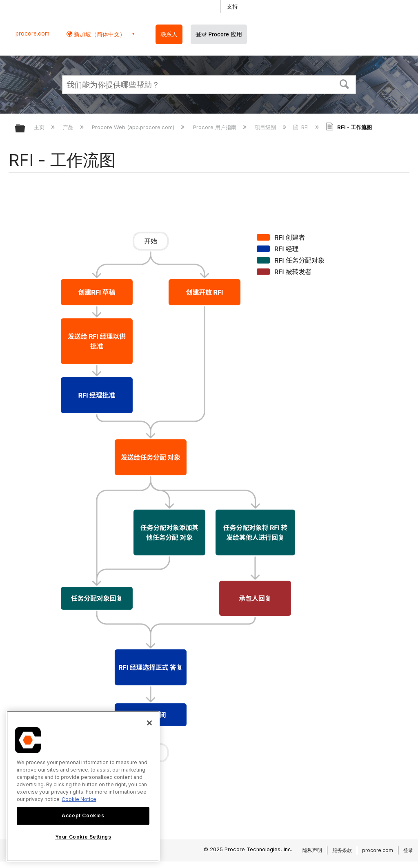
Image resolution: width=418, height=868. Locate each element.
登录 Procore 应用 (219, 34)
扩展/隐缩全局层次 (25, 129)
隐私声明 (312, 850)
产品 (69, 127)
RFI (302, 127)
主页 (40, 127)
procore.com (32, 34)
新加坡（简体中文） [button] (99, 34)
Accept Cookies (83, 815)
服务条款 (342, 850)
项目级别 (266, 127)
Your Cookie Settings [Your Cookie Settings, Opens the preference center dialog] (83, 837)
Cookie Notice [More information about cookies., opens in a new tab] (79, 799)
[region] (83, 786)
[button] (345, 83)
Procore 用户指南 (216, 127)
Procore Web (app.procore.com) (134, 127)
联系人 (169, 34)
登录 (408, 850)
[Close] (149, 723)
